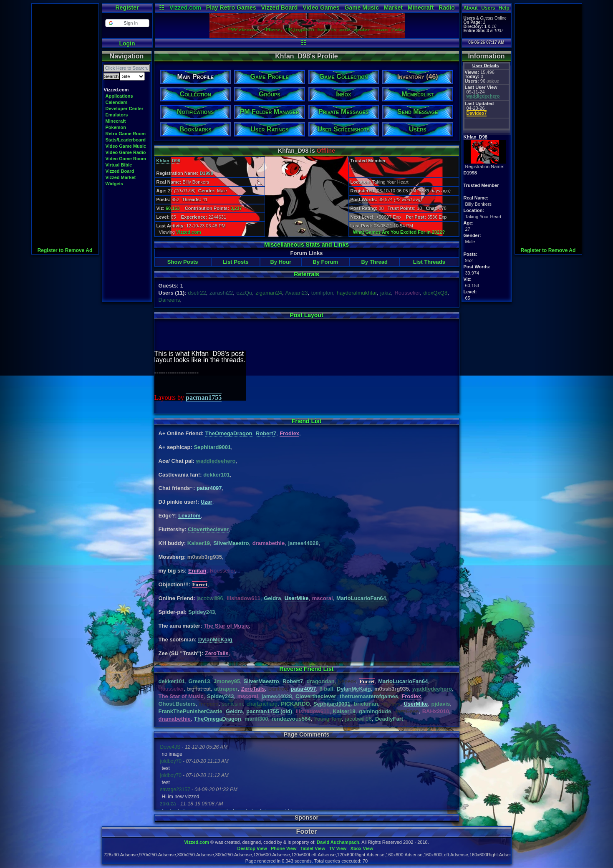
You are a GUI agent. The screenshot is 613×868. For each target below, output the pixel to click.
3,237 (236, 208)
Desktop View (252, 848)
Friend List (307, 421)
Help (504, 8)
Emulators (117, 115)
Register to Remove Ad (65, 250)
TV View (338, 848)
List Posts (236, 262)
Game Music (361, 8)
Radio (447, 8)
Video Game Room (126, 159)
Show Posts (183, 262)
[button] (127, 23)
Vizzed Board (280, 8)
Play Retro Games (231, 8)
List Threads (429, 262)
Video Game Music (126, 146)
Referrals (306, 274)
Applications (119, 96)
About (470, 8)
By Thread (374, 262)
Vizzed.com (185, 8)
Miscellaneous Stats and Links (306, 245)
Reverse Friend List (307, 669)
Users (488, 8)
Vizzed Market (121, 177)
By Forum (325, 262)
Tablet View (313, 848)
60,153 (173, 208)
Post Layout (306, 315)
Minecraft (421, 8)
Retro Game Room (126, 134)
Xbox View (362, 848)
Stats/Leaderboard (126, 140)
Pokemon (116, 127)
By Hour (281, 262)
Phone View (284, 848)
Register (127, 8)
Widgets (115, 184)
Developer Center (125, 108)
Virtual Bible (119, 165)
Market (393, 8)
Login (127, 43)
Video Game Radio (126, 152)
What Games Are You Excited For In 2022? (399, 232)
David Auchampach (338, 842)
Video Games (321, 8)
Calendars (117, 102)
